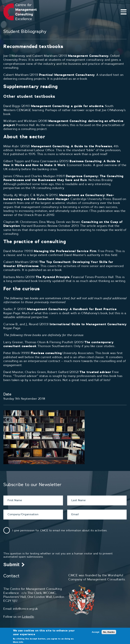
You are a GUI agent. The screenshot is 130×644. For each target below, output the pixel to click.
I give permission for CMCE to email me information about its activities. (60, 530)
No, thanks (109, 632)
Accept (95, 632)
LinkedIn (28, 617)
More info (18, 642)
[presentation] (29, 545)
